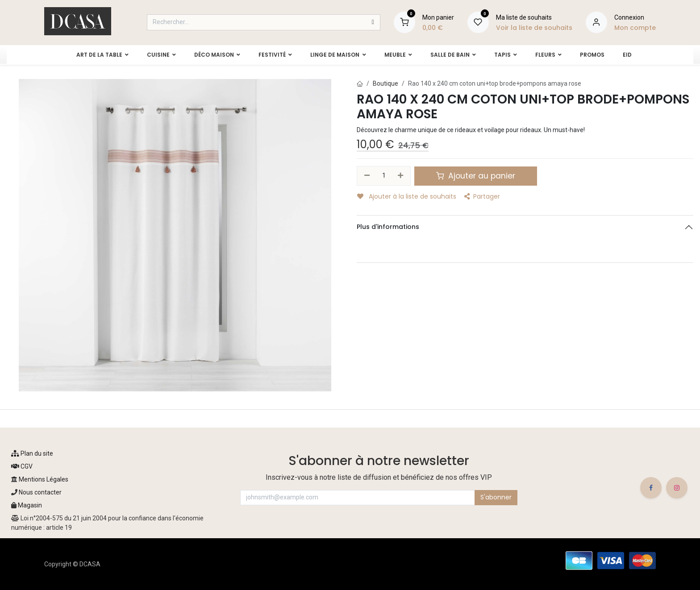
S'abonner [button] (496, 497)
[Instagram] (677, 488)
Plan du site (32, 453)
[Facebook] (651, 488)
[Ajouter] (401, 176)
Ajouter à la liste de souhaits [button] (407, 196)
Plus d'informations (388, 227)
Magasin (30, 505)
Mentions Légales (40, 479)
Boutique (385, 83)
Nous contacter (40, 492)
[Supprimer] (367, 176)
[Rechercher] (373, 22)
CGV (22, 466)
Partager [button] (482, 196)
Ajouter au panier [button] (476, 176)
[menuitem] (98, 55)
